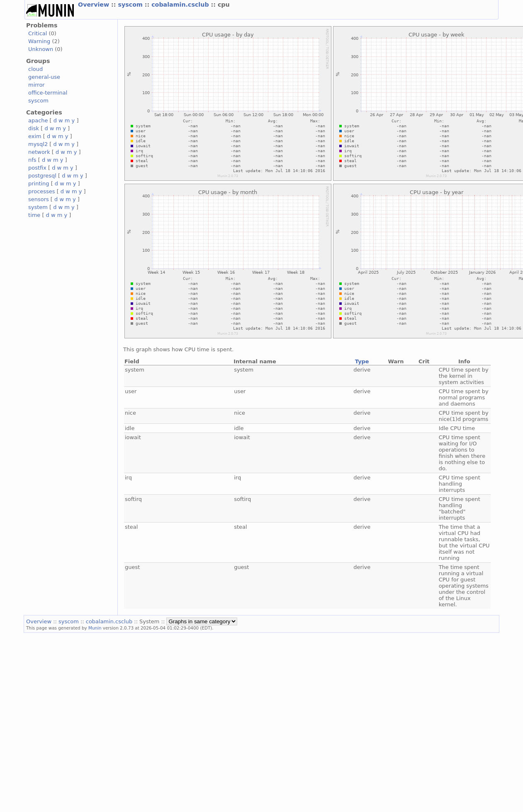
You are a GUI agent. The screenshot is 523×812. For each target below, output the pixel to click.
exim (35, 136)
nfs (32, 160)
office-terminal (48, 93)
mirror (36, 85)
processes (42, 191)
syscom (131, 5)
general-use (44, 77)
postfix (37, 168)
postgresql (42, 176)
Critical (38, 33)
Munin (95, 628)
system (38, 207)
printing (39, 184)
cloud (35, 69)
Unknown (41, 49)
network (39, 152)
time (34, 215)
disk (34, 128)
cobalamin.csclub (181, 5)
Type (362, 361)
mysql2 (38, 144)
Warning (39, 41)
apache (38, 120)
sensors (39, 199)
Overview (95, 5)
